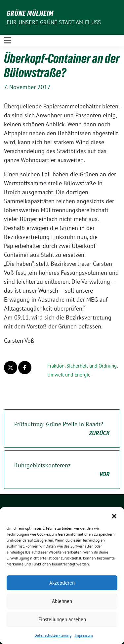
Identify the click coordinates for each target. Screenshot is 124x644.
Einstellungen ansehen (62, 619)
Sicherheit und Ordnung (92, 366)
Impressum (84, 635)
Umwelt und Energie (69, 375)
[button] (114, 515)
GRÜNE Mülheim (30, 13)
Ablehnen (62, 601)
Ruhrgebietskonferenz (62, 470)
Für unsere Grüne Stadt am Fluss (54, 22)
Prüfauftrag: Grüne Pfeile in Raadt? (62, 429)
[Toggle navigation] (8, 40)
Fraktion (56, 366)
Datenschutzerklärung (53, 635)
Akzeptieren (62, 583)
